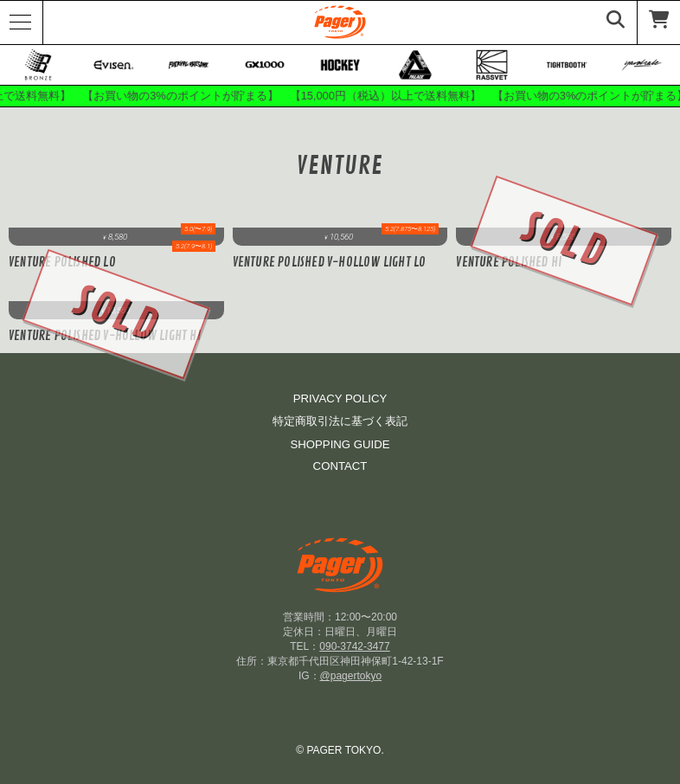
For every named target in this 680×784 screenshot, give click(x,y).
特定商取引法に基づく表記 (340, 421)
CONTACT (340, 466)
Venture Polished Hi (509, 263)
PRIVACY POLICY (340, 398)
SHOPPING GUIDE (340, 444)
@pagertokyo (351, 676)
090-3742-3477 (354, 646)
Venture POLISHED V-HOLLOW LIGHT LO (330, 263)
